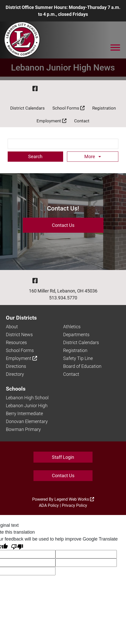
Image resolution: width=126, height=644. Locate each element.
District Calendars (27, 108)
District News (19, 335)
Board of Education (82, 366)
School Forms (68, 108)
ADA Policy (49, 505)
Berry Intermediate (24, 413)
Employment (51, 121)
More (90, 156)
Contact (82, 121)
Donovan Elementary (27, 421)
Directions (16, 366)
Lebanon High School (27, 398)
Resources (16, 342)
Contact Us (63, 225)
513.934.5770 (63, 298)
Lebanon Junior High (27, 406)
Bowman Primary (23, 429)
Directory (15, 374)
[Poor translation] (17, 546)
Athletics (72, 327)
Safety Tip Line (78, 358)
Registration (104, 108)
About (12, 327)
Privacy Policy (75, 505)
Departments (76, 335)
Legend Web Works (74, 499)
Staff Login (63, 457)
